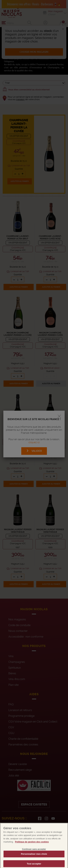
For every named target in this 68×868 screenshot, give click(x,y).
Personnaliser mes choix (34, 859)
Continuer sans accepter (34, 855)
